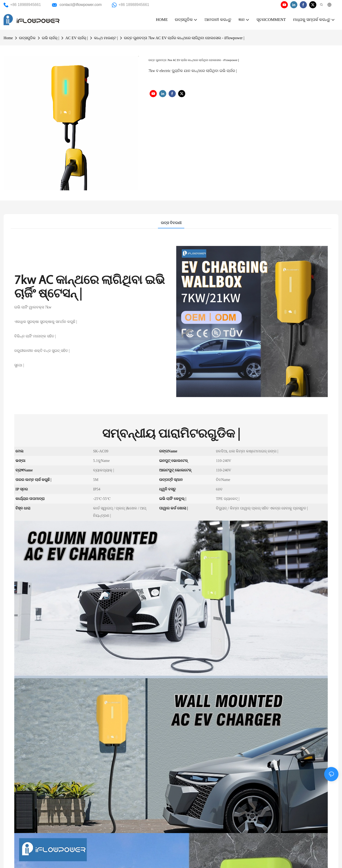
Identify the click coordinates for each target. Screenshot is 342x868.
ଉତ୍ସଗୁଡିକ (27, 38)
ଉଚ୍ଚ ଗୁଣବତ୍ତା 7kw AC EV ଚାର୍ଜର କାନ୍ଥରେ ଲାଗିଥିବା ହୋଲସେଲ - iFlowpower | (184, 38)
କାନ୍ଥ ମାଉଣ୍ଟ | (106, 38)
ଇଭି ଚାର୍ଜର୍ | (50, 38)
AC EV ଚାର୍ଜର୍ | (76, 38)
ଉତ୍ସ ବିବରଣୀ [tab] (171, 223)
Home (8, 38)
